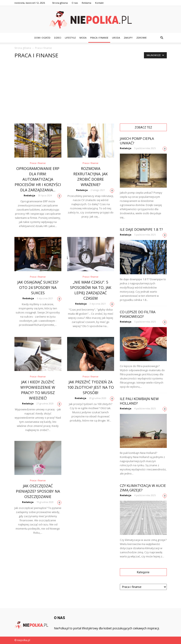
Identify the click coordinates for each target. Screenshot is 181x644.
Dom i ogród (42, 38)
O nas (75, 3)
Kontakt (99, 3)
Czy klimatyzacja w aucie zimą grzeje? (143, 488)
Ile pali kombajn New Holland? (139, 401)
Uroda (116, 38)
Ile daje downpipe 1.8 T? (141, 229)
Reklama (86, 3)
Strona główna (60, 3)
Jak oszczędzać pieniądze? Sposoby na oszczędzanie (38, 491)
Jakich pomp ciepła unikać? (137, 141)
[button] (162, 38)
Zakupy (128, 38)
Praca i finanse (99, 38)
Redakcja (29, 195)
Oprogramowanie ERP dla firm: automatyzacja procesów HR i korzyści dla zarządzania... (38, 179)
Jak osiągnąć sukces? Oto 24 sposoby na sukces (38, 287)
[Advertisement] (90, 93)
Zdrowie (141, 38)
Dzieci (58, 38)
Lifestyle (70, 38)
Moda (83, 38)
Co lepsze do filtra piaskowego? (138, 314)
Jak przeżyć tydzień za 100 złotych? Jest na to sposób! (91, 387)
